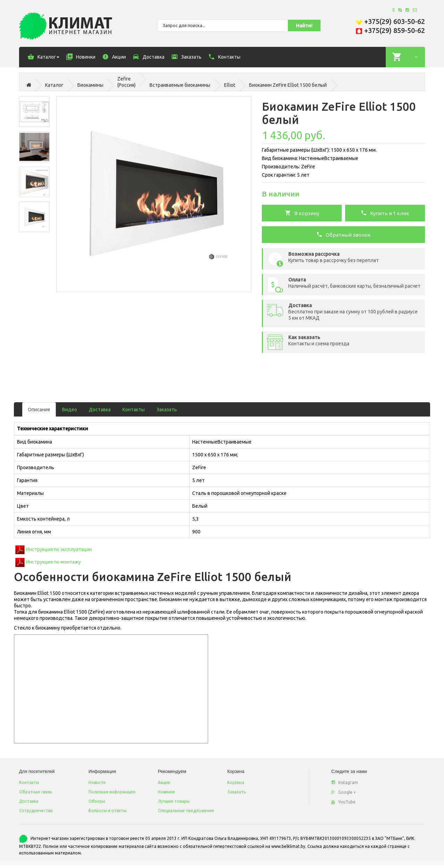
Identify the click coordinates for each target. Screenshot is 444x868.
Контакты (134, 410)
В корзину (302, 213)
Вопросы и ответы (108, 811)
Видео (70, 410)
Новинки (166, 792)
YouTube (343, 802)
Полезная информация (112, 792)
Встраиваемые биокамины (180, 85)
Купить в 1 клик (385, 213)
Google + (344, 792)
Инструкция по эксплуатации (59, 549)
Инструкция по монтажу (53, 562)
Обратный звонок (344, 234)
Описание (39, 410)
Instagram (345, 782)
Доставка (100, 410)
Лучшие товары (174, 801)
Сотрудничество (36, 811)
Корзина (236, 782)
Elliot (230, 85)
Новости (97, 782)
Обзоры (97, 801)
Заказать (167, 410)
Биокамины (90, 85)
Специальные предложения (186, 811)
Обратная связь (35, 792)
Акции (164, 782)
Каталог (54, 85)
